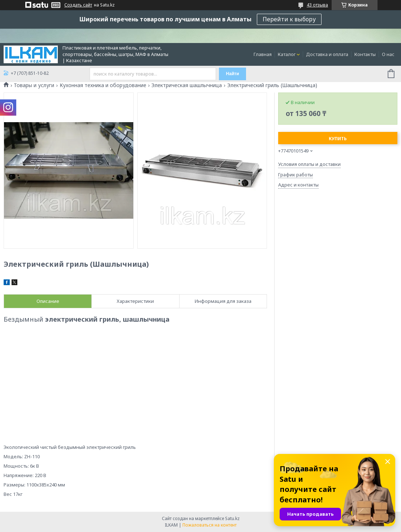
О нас (388, 54)
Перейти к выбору (289, 19)
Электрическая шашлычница (187, 85)
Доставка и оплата (327, 54)
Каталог (287, 54)
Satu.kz (232, 518)
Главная (263, 54)
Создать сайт (78, 5)
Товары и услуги (34, 85)
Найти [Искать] (233, 74)
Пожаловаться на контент (210, 525)
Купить (338, 139)
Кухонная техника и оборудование (103, 85)
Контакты (365, 54)
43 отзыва (317, 5)
